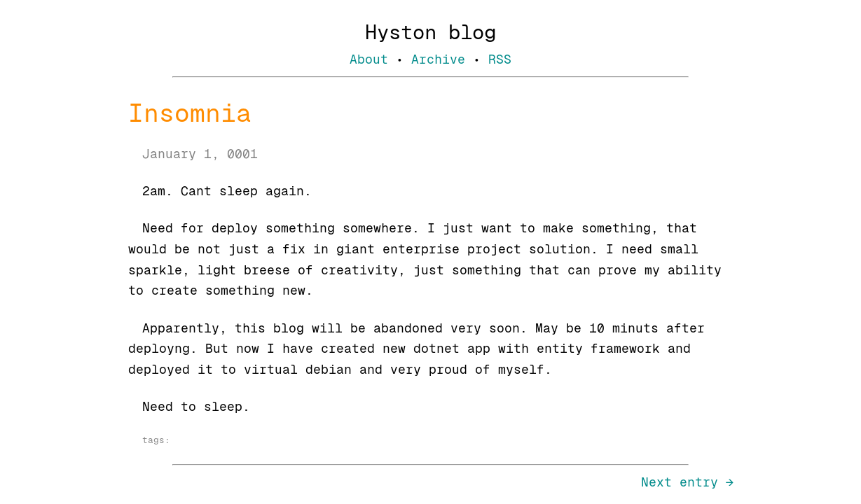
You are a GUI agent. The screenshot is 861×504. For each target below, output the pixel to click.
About (369, 59)
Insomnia (190, 113)
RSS (500, 59)
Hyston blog (430, 32)
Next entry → (687, 482)
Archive (438, 59)
